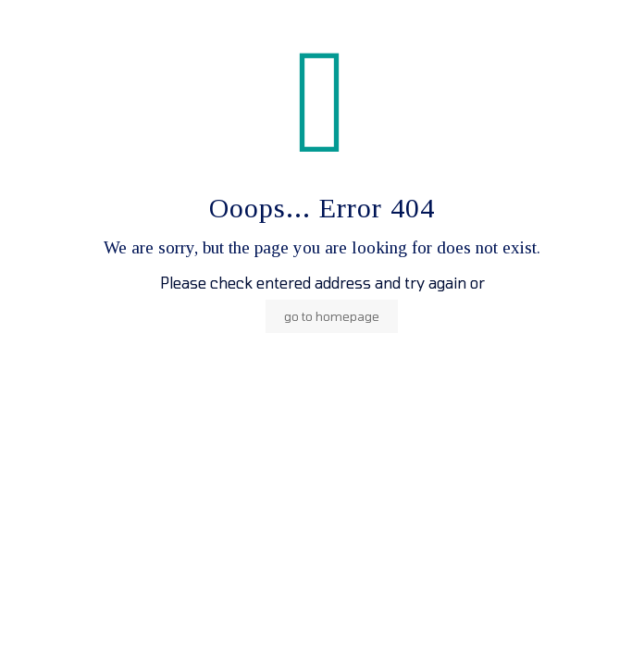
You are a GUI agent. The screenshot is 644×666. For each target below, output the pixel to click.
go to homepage (332, 316)
